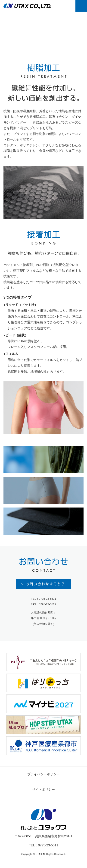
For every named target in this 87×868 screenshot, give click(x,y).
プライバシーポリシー (43, 774)
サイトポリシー (43, 789)
